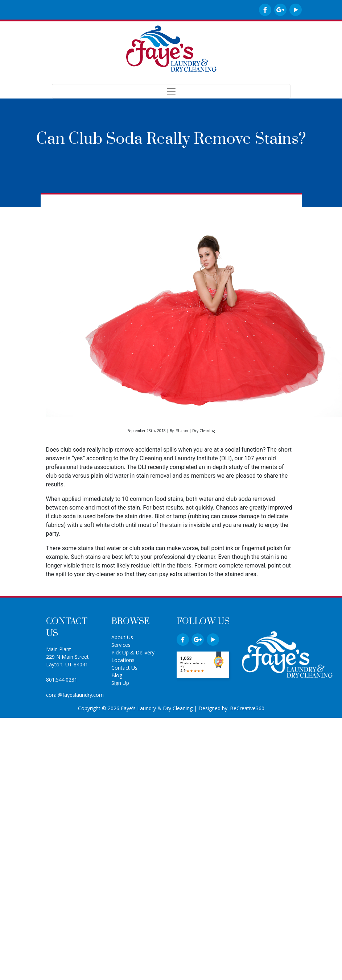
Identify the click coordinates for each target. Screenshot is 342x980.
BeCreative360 (247, 708)
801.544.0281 (62, 680)
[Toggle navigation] (171, 91)
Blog (117, 675)
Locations (123, 660)
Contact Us (124, 668)
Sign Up (120, 683)
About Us (122, 637)
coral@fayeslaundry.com (75, 695)
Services (121, 645)
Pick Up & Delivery (133, 652)
